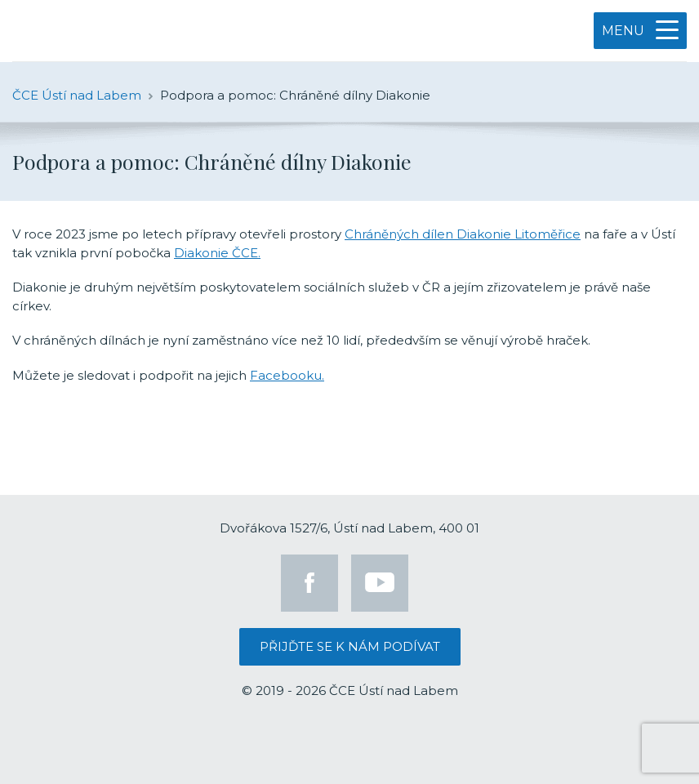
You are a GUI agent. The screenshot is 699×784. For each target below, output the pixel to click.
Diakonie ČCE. (217, 253)
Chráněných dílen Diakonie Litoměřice (463, 234)
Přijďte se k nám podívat (350, 646)
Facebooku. (287, 375)
